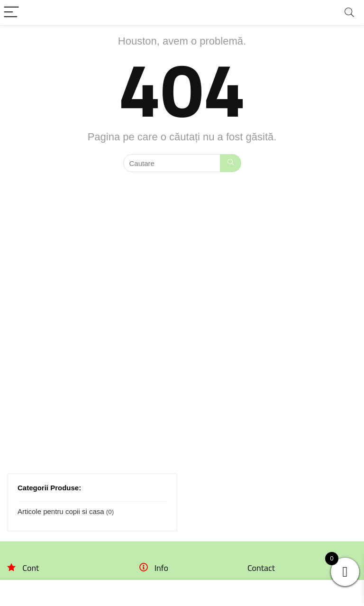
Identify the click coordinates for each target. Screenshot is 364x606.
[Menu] (11, 13)
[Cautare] (231, 163)
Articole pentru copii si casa (61, 511)
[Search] (349, 13)
